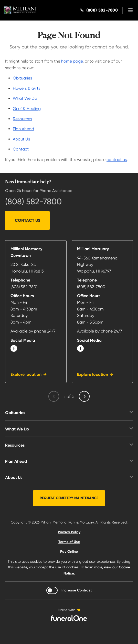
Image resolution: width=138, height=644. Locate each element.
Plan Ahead (23, 129)
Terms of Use (69, 542)
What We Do (25, 98)
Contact (21, 149)
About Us (21, 139)
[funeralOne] (69, 618)
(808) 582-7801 (24, 287)
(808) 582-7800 (33, 202)
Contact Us (28, 220)
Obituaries (22, 78)
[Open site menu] (130, 10)
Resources (22, 119)
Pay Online (69, 552)
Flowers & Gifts (26, 88)
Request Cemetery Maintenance (69, 498)
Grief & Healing (27, 109)
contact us (117, 160)
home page (72, 61)
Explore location (26, 374)
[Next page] (84, 396)
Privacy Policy (69, 532)
